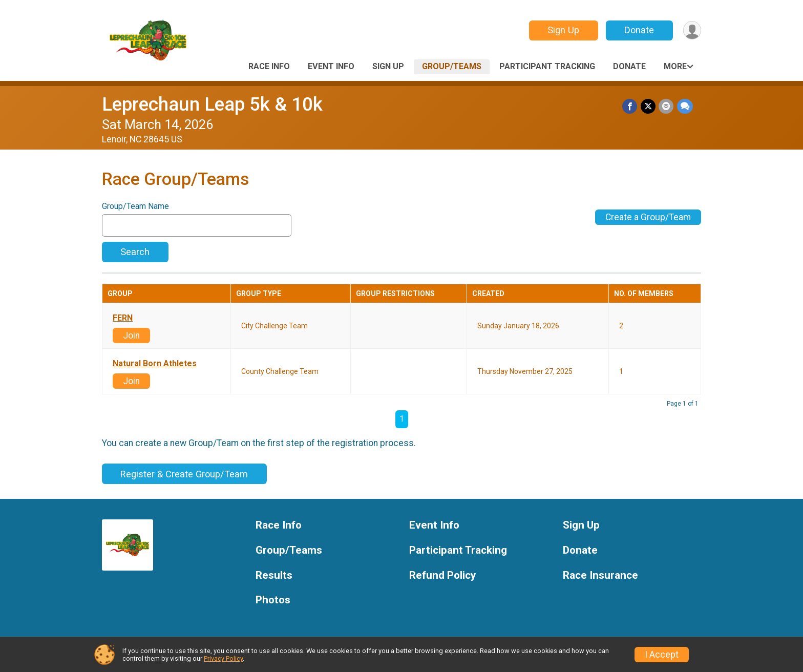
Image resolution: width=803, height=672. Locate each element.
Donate (639, 30)
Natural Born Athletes (155, 364)
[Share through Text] (685, 106)
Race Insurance (600, 575)
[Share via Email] (667, 106)
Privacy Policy (223, 658)
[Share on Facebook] (631, 106)
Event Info (331, 66)
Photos (273, 600)
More (675, 66)
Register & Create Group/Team (184, 474)
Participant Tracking (547, 66)
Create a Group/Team (648, 217)
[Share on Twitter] (649, 106)
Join (131, 335)
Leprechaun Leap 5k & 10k (212, 104)
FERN (123, 318)
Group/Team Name (135, 206)
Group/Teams (452, 66)
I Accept (662, 655)
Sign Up (563, 30)
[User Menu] (692, 30)
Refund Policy (442, 575)
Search (135, 252)
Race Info (269, 66)
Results (274, 575)
